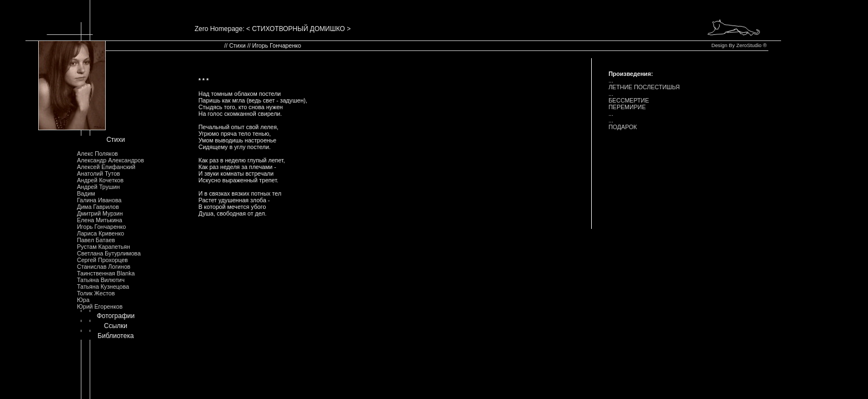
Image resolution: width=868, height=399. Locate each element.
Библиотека (115, 336)
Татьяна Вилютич (101, 280)
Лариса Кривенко (100, 233)
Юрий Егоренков (100, 306)
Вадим (86, 193)
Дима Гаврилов (98, 207)
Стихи (116, 140)
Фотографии (116, 316)
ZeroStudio (749, 45)
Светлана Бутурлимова (109, 253)
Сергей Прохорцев (102, 260)
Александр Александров (110, 160)
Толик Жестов (96, 293)
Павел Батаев (96, 240)
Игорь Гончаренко (101, 227)
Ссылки (116, 326)
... (611, 80)
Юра (83, 300)
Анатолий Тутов (99, 173)
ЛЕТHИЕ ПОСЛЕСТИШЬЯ (644, 87)
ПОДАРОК (622, 127)
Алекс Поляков (97, 154)
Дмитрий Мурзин (100, 213)
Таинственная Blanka (106, 273)
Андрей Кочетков (100, 180)
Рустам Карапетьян (104, 247)
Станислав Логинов (104, 267)
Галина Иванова (99, 200)
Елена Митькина (100, 220)
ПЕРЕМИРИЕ (627, 107)
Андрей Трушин (98, 187)
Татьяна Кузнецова (103, 287)
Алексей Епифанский (106, 167)
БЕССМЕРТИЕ (629, 100)
